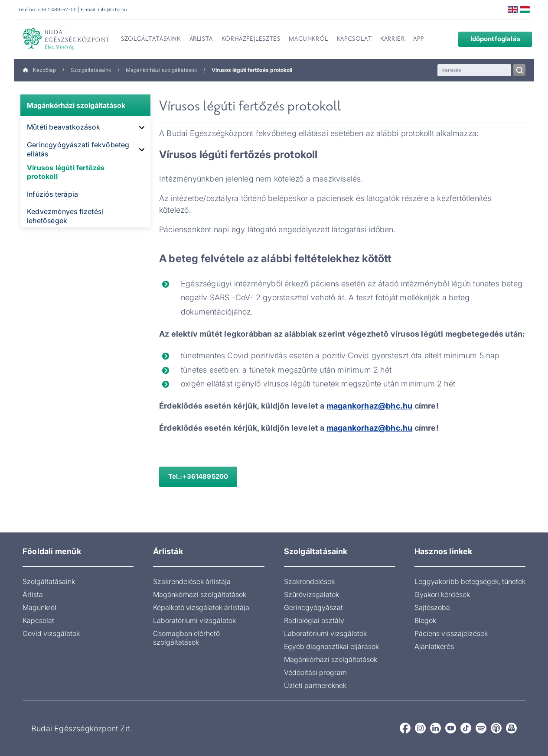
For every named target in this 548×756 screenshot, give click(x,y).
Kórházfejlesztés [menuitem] (251, 39)
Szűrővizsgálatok (312, 594)
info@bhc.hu (112, 10)
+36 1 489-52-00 (57, 10)
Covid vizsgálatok (51, 633)
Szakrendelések (309, 581)
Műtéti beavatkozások (64, 127)
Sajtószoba (432, 607)
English (513, 10)
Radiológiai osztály (314, 620)
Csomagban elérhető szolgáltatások (186, 638)
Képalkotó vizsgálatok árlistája (201, 607)
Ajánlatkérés (434, 646)
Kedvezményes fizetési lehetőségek (65, 216)
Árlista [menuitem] (201, 39)
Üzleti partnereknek (315, 685)
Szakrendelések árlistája (192, 581)
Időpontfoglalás (489, 39)
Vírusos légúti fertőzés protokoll (66, 172)
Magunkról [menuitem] (308, 39)
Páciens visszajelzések (451, 633)
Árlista (33, 594)
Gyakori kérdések (442, 594)
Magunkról (39, 607)
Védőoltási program (315, 672)
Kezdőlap (39, 70)
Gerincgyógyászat (313, 607)
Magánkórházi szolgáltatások (161, 70)
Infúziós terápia (52, 194)
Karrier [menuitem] (392, 39)
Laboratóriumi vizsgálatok (194, 620)
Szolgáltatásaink (91, 70)
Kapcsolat (38, 620)
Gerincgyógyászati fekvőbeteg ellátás (78, 149)
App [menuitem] (418, 39)
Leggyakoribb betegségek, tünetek (470, 581)
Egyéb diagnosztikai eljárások (331, 646)
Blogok (425, 620)
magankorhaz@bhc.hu (370, 428)
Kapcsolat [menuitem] (354, 39)
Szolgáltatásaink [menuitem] (151, 39)
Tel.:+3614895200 (198, 476)
